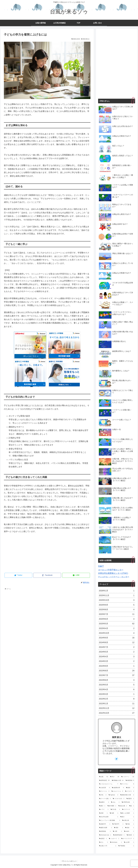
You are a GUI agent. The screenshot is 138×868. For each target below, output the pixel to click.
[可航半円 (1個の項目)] (118, 824)
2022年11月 (117, 708)
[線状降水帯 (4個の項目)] (118, 788)
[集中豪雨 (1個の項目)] (112, 806)
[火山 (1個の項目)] (115, 802)
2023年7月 (117, 675)
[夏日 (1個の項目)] (102, 806)
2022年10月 (117, 713)
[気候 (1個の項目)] (130, 828)
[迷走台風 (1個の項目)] (123, 806)
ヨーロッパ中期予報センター (111, 570)
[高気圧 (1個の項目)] (130, 835)
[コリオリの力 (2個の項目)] (119, 799)
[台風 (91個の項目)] (104, 777)
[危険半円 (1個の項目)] (105, 824)
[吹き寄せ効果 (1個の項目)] (109, 817)
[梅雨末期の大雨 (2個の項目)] (127, 795)
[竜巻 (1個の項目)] (119, 828)
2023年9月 (117, 666)
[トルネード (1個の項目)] (114, 839)
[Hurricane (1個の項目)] (116, 842)
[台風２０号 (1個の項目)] (108, 846)
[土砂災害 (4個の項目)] (105, 788)
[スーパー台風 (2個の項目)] (105, 799)
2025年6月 (117, 619)
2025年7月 (117, 614)
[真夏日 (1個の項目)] (130, 799)
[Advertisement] (47, 554)
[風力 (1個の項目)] (127, 817)
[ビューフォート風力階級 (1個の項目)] (110, 820)
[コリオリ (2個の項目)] (130, 791)
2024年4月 (117, 657)
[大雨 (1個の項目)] (117, 831)
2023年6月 (117, 680)
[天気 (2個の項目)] (103, 795)
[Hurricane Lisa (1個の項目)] (105, 835)
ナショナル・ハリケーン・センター (114, 577)
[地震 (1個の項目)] (114, 813)
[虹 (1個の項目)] (132, 806)
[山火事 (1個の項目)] (129, 842)
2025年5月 (117, 624)
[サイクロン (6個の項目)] (127, 784)
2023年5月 (117, 685)
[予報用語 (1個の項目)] (126, 846)
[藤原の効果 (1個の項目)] (106, 828)
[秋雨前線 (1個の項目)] (105, 831)
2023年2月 (117, 699)
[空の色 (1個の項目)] (115, 810)
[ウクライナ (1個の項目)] (128, 810)
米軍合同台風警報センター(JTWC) (113, 573)
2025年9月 (117, 605)
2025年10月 (117, 600)
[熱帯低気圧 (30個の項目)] (104, 780)
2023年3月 (117, 694)
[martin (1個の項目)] (129, 831)
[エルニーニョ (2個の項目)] (117, 791)
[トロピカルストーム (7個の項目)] (109, 784)
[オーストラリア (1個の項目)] (128, 839)
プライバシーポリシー (69, 861)
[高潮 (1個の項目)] (103, 813)
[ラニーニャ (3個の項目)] (104, 791)
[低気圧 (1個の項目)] (103, 839)
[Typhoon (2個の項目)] (113, 795)
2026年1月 (117, 591)
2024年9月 (117, 638)
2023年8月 (117, 671)
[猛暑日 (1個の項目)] (104, 802)
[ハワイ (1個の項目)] (104, 810)
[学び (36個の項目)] (115, 777)
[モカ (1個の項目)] (104, 842)
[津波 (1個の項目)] (130, 824)
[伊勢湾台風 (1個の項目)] (128, 802)
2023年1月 (117, 704)
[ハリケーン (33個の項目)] (128, 777)
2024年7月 (117, 647)
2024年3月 (117, 661)
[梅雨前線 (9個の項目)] (130, 780)
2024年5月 (117, 652)
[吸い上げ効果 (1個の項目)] (127, 813)
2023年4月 (117, 689)
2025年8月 (117, 610)
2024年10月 (117, 633)
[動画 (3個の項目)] (130, 788)
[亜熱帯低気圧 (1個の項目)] (119, 835)
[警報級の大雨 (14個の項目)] (118, 780)
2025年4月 (117, 628)
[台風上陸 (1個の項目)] (128, 820)
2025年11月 (117, 595)
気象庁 (101, 566)
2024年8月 (117, 642)
